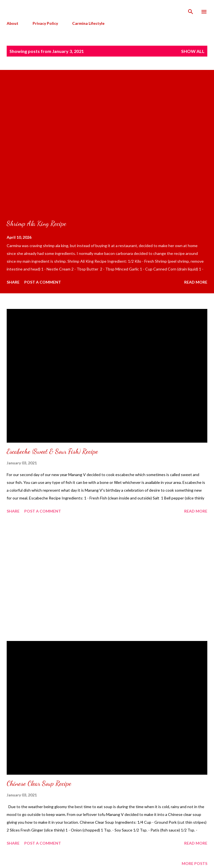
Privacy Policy (45, 23)
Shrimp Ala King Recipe (37, 224)
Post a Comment (43, 282)
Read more (196, 282)
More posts (194, 863)
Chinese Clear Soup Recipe (39, 783)
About (13, 23)
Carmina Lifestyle (88, 23)
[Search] (191, 10)
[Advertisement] (107, 578)
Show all (193, 51)
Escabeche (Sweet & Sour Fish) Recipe (52, 451)
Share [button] (13, 282)
